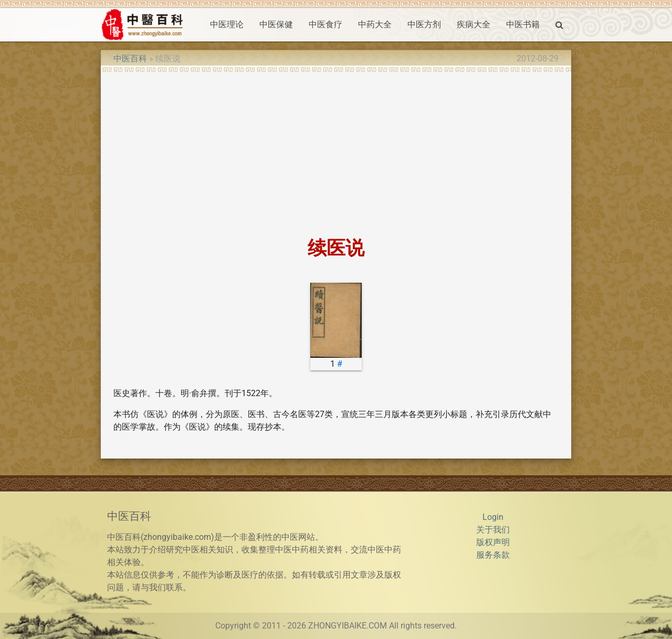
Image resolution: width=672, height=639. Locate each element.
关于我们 (493, 530)
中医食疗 (325, 24)
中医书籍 (523, 24)
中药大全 (375, 24)
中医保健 (276, 24)
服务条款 (493, 555)
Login (493, 517)
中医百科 (130, 58)
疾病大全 (474, 24)
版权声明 (493, 542)
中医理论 (227, 24)
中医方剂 (424, 24)
